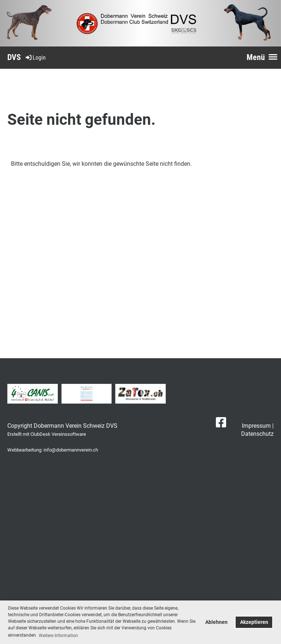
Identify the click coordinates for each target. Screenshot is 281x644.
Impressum (256, 426)
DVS (14, 57)
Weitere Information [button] (58, 636)
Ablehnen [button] (216, 622)
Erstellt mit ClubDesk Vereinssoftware (47, 434)
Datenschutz (257, 434)
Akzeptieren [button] (254, 622)
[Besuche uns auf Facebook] (221, 423)
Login (35, 58)
